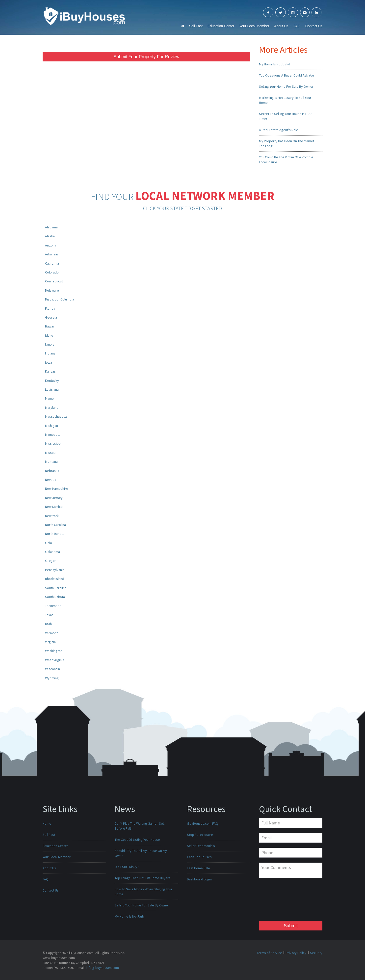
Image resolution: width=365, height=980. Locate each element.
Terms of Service (269, 953)
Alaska (50, 236)
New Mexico (54, 507)
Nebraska (52, 471)
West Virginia (55, 660)
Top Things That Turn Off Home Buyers (143, 878)
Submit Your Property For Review (146, 57)
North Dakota (55, 534)
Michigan (52, 426)
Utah (48, 624)
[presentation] (279, 901)
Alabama (51, 227)
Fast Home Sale (198, 868)
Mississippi (53, 443)
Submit (291, 926)
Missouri (51, 453)
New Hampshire (57, 489)
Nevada (51, 480)
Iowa (49, 362)
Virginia (50, 642)
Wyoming (52, 678)
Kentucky (52, 381)
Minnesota (53, 435)
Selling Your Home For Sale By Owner (286, 86)
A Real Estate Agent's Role (279, 130)
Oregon (51, 561)
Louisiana (52, 389)
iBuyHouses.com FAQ (203, 823)
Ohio (49, 543)
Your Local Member (254, 26)
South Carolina (56, 588)
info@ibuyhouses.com (102, 968)
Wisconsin (52, 669)
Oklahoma (52, 552)
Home (47, 823)
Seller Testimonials (201, 846)
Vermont (51, 633)
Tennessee (53, 606)
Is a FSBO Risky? (127, 867)
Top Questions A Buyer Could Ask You (287, 75)
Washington (54, 651)
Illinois (50, 344)
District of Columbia (60, 299)
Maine (49, 398)
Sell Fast (196, 26)
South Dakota (55, 597)
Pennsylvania (55, 570)
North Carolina (55, 525)
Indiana (50, 353)
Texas (49, 615)
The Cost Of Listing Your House (137, 840)
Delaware (52, 290)
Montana (51, 462)
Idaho (49, 335)
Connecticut (54, 281)
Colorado (52, 272)
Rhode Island (55, 579)
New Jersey (54, 498)
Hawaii (50, 326)
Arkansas (52, 254)
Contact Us (314, 26)
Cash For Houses (199, 857)
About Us (281, 26)
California (52, 263)
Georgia (51, 317)
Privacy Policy (296, 953)
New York (52, 516)
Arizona (51, 245)
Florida (50, 308)
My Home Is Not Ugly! (274, 64)
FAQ (297, 26)
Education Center (221, 26)
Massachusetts (56, 416)
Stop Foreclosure (200, 835)
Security (316, 953)
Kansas (50, 371)
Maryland (52, 408)
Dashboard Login (199, 879)
